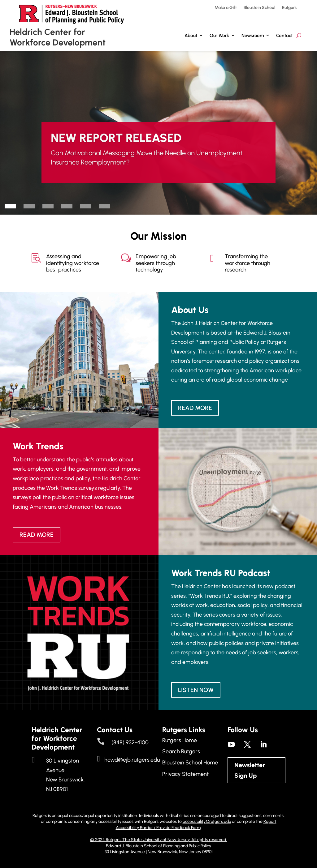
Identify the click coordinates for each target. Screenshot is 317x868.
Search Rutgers (181, 751)
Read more (195, 408)
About (191, 35)
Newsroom (253, 35)
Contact (284, 35)
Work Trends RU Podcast (221, 573)
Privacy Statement (185, 774)
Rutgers (289, 8)
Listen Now (196, 690)
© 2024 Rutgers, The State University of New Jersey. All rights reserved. (158, 840)
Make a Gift (226, 8)
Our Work (219, 35)
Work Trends (38, 446)
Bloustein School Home (190, 763)
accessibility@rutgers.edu (207, 821)
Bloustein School (259, 8)
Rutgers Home (180, 740)
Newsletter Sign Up (250, 770)
